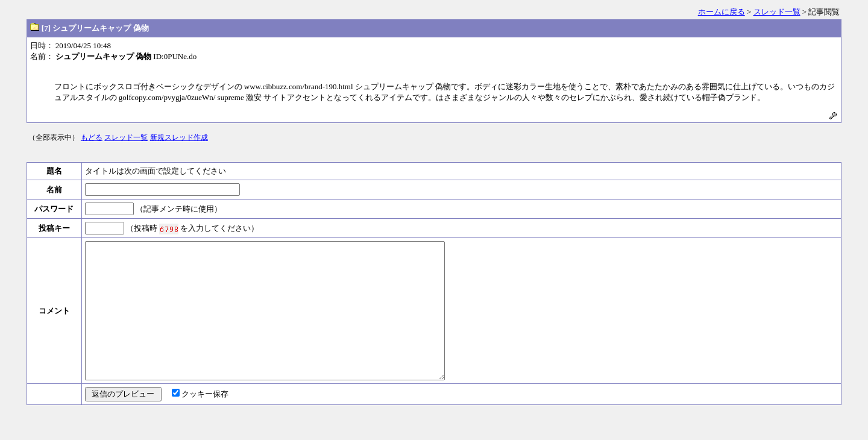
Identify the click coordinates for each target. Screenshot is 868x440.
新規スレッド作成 (179, 137)
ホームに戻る (722, 12)
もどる (92, 137)
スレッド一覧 (777, 12)
